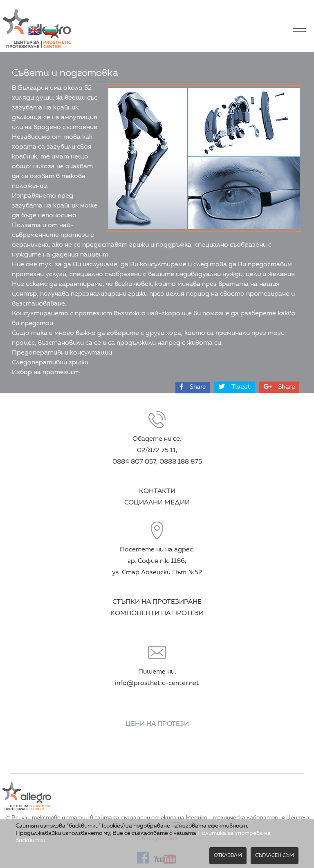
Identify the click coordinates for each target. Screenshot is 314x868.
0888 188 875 (181, 462)
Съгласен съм (275, 856)
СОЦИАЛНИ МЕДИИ (157, 503)
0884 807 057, (135, 462)
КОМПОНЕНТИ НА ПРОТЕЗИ (157, 614)
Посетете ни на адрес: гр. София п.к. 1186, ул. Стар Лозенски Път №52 (157, 561)
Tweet (234, 387)
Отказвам (228, 856)
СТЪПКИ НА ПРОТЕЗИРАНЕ (157, 602)
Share (193, 387)
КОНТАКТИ (157, 491)
